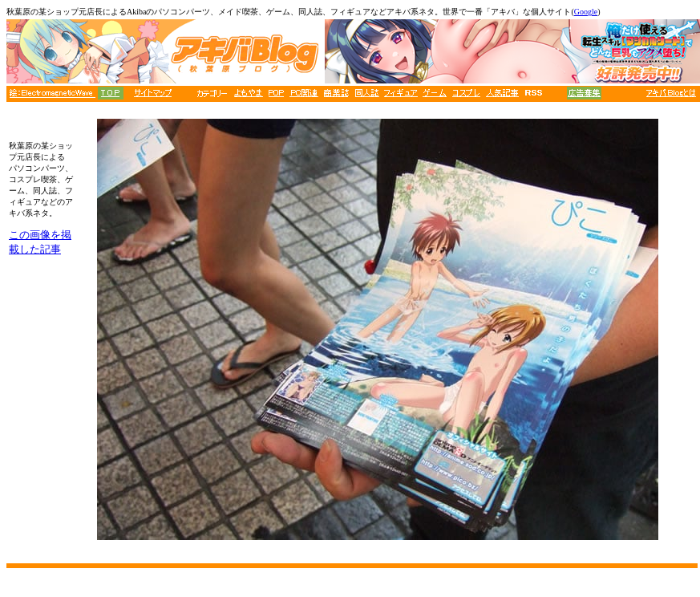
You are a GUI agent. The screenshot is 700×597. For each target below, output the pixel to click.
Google (586, 12)
